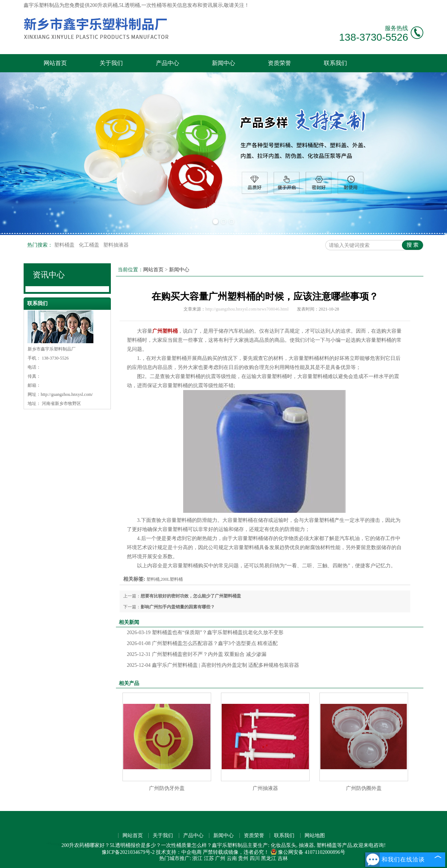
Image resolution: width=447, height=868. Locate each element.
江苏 (209, 858)
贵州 (243, 858)
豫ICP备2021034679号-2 (128, 852)
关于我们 (111, 63)
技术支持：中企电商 (179, 852)
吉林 (283, 858)
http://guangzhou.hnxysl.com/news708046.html (247, 309)
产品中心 (168, 63)
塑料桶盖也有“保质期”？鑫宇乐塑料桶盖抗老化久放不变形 (205, 632)
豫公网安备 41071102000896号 (308, 852)
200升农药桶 (104, 5)
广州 (220, 858)
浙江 (197, 858)
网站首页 (55, 63)
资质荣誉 (279, 63)
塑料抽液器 (116, 245)
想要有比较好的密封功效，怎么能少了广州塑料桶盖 (191, 596)
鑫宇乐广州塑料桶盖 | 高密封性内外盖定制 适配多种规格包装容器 (213, 665)
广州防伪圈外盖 (364, 788)
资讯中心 (49, 275)
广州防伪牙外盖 (167, 788)
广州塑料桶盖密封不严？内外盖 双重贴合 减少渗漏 (197, 654)
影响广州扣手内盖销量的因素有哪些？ (178, 607)
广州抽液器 (265, 788)
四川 (255, 858)
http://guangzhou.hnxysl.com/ (67, 394)
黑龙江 (269, 858)
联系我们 (335, 63)
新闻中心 (223, 63)
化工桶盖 (90, 245)
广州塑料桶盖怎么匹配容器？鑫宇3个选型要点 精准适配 (202, 643)
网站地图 (315, 835)
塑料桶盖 (65, 245)
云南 (232, 858)
